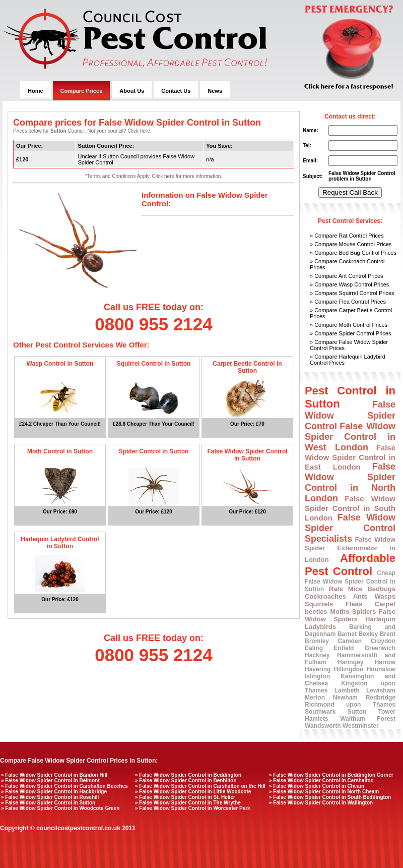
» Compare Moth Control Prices (349, 325)
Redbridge (381, 698)
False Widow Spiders (350, 615)
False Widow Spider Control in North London (350, 482)
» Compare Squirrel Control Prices (352, 293)
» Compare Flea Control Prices (348, 302)
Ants (360, 596)
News (215, 91)
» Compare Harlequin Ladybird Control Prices (348, 360)
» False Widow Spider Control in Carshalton (321, 780)
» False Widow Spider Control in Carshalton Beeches (64, 786)
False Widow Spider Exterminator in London (350, 549)
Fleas (354, 604)
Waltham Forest (368, 719)
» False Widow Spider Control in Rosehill (50, 797)
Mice (355, 589)
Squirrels (319, 604)
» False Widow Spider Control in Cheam (317, 786)
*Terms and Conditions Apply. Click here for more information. (154, 176)
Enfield (344, 648)
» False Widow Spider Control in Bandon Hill (54, 775)
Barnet (347, 634)
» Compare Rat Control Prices (347, 236)
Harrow (385, 662)
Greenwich (380, 648)
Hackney (317, 655)
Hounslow (381, 669)
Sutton (357, 712)
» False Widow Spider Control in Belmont (50, 780)
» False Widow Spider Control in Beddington (188, 775)
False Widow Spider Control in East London (350, 457)
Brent (388, 634)
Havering (318, 669)
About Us (132, 91)
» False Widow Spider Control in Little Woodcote (193, 792)
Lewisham (381, 690)
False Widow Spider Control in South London (350, 508)
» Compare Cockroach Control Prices (347, 264)
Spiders (364, 612)
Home (36, 91)
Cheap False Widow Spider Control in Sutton (350, 581)
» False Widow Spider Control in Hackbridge (54, 792)
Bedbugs (381, 589)
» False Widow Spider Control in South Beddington (330, 797)
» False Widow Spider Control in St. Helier (185, 797)
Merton (315, 698)
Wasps (385, 596)
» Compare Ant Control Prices (347, 276)
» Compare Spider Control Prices (350, 333)
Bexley (368, 634)
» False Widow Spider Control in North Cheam (324, 792)
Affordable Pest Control (350, 565)
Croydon (383, 641)
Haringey (350, 662)
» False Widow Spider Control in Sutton (48, 803)
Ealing (314, 648)
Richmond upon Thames (350, 705)
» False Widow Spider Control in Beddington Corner (331, 775)
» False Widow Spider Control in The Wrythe (188, 803)
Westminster (361, 726)
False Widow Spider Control (350, 415)
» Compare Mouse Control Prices (351, 244)
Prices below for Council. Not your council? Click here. (82, 131)
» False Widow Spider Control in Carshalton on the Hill (200, 786)
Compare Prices (82, 91)
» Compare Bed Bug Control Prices (353, 253)
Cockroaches (325, 596)
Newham (345, 698)
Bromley (317, 641)
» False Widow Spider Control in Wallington (321, 803)
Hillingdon (349, 669)
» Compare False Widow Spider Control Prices (349, 345)
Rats (336, 589)
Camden (350, 641)
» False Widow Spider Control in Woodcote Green (60, 808)
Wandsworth (323, 726)
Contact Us (176, 91)
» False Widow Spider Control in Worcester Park (193, 808)
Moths (340, 612)
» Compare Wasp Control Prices (349, 284)
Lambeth (347, 690)
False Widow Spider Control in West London (350, 437)
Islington (317, 676)
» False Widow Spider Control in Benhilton (186, 780)
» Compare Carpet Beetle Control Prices (351, 313)
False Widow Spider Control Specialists (350, 528)
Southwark (320, 712)
